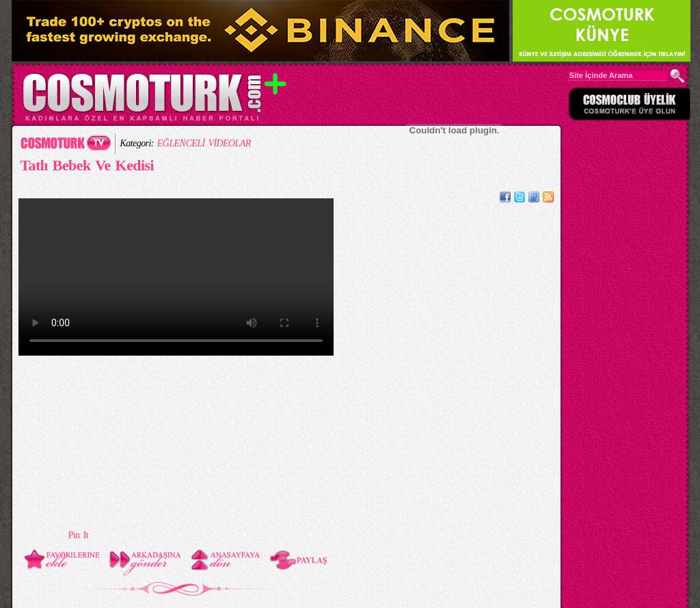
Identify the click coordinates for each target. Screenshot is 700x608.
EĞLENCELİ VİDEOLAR (204, 143)
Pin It (78, 535)
